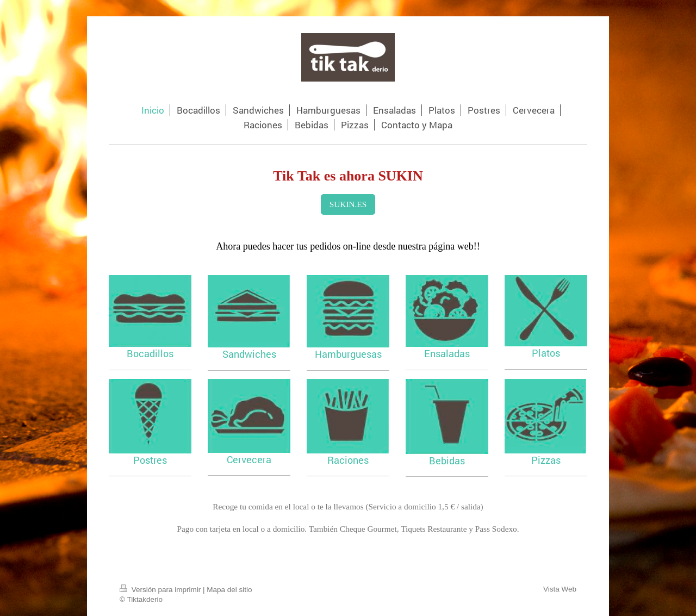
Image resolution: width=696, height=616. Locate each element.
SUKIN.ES (348, 204)
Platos (546, 353)
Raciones (348, 460)
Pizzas (546, 460)
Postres (150, 460)
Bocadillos (150, 353)
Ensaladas (447, 353)
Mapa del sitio (229, 590)
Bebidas (447, 461)
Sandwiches (249, 354)
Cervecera (249, 459)
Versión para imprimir (161, 590)
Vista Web (560, 589)
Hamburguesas (348, 354)
